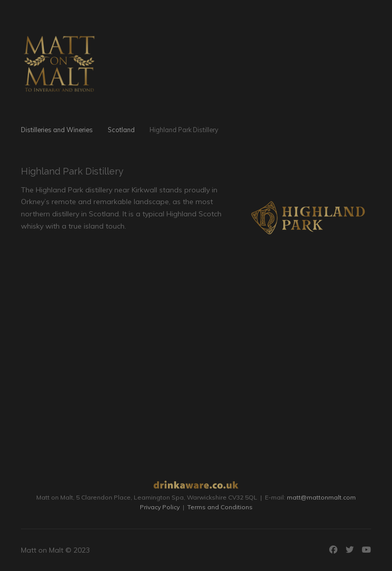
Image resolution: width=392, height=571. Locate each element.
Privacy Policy (160, 507)
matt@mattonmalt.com (321, 497)
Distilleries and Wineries (57, 130)
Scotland (121, 130)
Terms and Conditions (220, 507)
